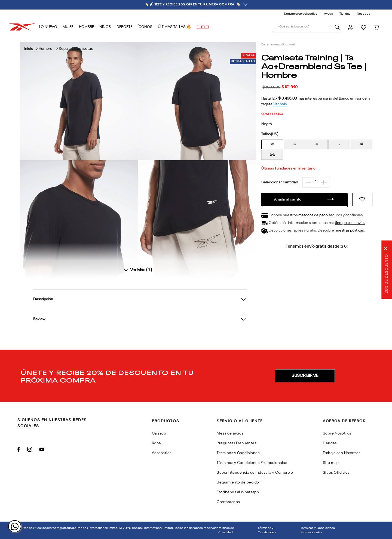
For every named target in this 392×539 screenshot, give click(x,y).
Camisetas (84, 49)
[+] (323, 182)
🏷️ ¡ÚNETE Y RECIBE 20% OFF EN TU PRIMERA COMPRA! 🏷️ (196, 5)
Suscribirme (305, 376)
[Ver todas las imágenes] (138, 270)
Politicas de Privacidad (226, 530)
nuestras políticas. (350, 231)
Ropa (63, 49)
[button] (272, 144)
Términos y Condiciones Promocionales (318, 530)
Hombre (45, 49)
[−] (308, 182)
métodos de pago (313, 215)
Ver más (280, 104)
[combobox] (307, 27)
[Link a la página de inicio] (29, 49)
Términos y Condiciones (267, 530)
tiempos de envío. (350, 223)
